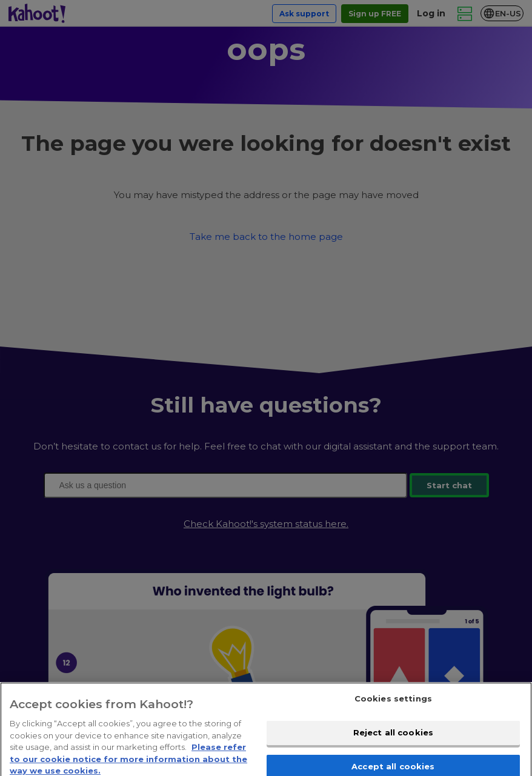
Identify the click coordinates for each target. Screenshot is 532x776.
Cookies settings (393, 706)
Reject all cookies (393, 740)
